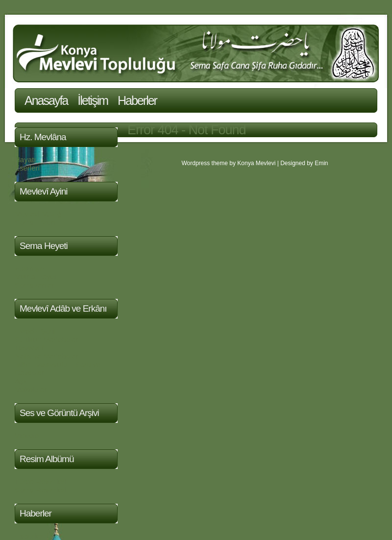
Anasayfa (46, 100)
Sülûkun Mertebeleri (47, 339)
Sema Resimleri (41, 490)
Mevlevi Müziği (39, 214)
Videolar (28, 435)
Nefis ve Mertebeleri (47, 356)
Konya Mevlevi (256, 163)
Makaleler (31, 389)
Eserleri (27, 168)
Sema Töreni (36, 222)
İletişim (93, 100)
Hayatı (25, 160)
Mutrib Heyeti (36, 277)
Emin (321, 163)
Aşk (21, 381)
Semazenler (34, 285)
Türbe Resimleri (41, 481)
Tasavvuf (29, 348)
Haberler (137, 100)
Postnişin (30, 268)
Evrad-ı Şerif (35, 331)
